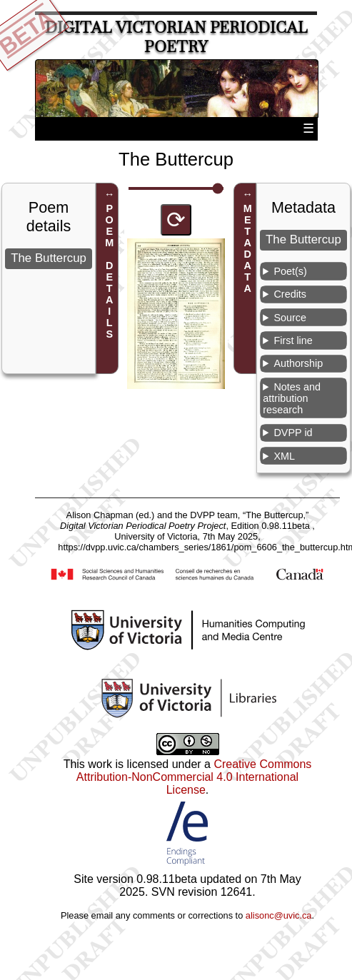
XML (284, 456)
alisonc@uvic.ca (279, 915)
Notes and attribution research (292, 398)
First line (293, 340)
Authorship (298, 363)
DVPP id (293, 433)
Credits (290, 294)
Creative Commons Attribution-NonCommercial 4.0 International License (194, 777)
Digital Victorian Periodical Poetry (176, 37)
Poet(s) (290, 271)
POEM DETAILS (109, 271)
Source (290, 318)
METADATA (248, 248)
